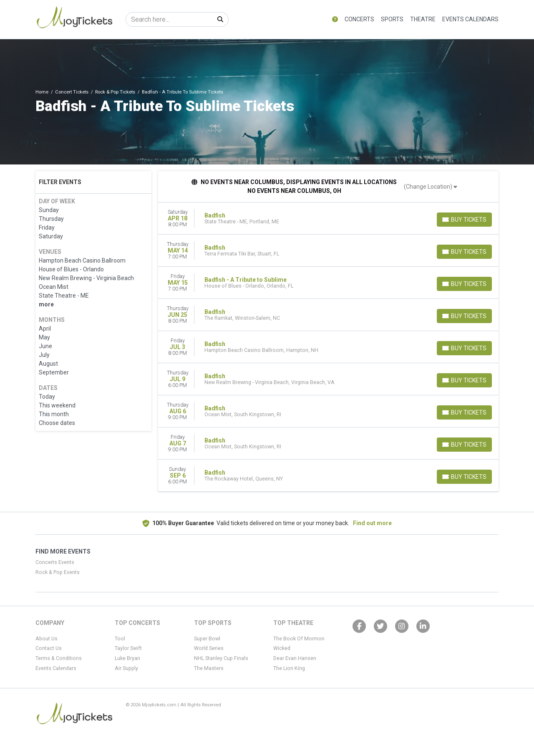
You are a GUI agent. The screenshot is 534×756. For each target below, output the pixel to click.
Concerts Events (55, 562)
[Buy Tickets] (464, 220)
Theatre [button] (423, 19)
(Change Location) (431, 187)
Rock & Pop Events (58, 572)
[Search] (169, 19)
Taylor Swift (128, 648)
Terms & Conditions (59, 658)
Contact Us (49, 648)
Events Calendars (470, 19)
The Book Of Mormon (299, 639)
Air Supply (126, 668)
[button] (335, 19)
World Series (209, 648)
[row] (329, 219)
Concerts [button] (359, 19)
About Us (47, 639)
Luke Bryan (127, 658)
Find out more (372, 523)
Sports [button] (392, 19)
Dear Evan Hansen (295, 658)
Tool (120, 639)
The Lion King (289, 668)
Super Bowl (207, 639)
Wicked (282, 648)
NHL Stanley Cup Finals (221, 658)
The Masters (209, 668)
